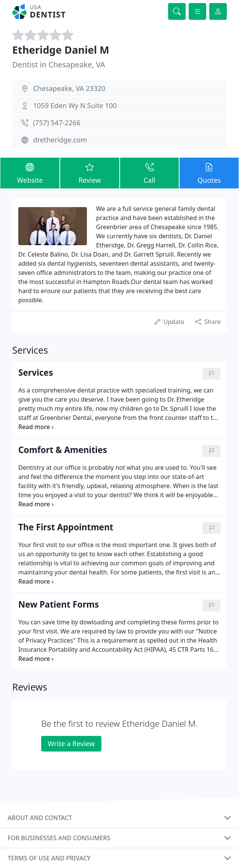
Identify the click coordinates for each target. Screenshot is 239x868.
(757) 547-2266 (57, 123)
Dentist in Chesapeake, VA (59, 65)
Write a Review (71, 744)
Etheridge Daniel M (61, 50)
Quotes (209, 172)
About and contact (40, 818)
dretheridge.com (60, 140)
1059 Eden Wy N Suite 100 (75, 105)
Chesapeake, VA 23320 (69, 88)
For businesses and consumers (59, 838)
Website (30, 172)
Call (150, 172)
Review (90, 172)
